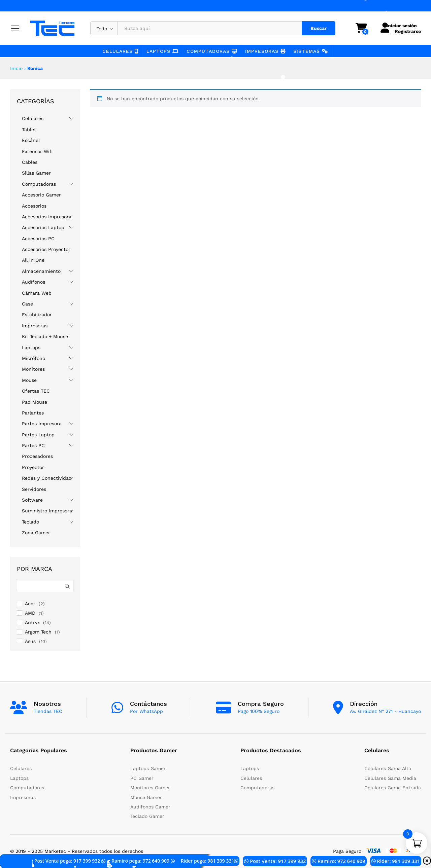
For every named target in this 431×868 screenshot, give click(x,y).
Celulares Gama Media (390, 778)
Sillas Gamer (36, 173)
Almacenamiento (41, 271)
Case (27, 304)
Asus (30, 641)
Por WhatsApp (146, 711)
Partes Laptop (38, 435)
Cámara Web (37, 293)
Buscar (314, 28)
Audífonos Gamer (150, 807)
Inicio (16, 68)
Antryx (32, 622)
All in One (33, 260)
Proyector (33, 467)
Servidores (34, 489)
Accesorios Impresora (47, 217)
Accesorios (34, 206)
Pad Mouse (35, 402)
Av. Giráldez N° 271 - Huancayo (385, 711)
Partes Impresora (42, 424)
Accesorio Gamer (41, 195)
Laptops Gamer (148, 768)
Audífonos (34, 282)
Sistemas (311, 51)
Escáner (31, 140)
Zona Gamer (36, 533)
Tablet (29, 130)
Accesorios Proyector (46, 249)
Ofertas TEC (36, 391)
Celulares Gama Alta (388, 768)
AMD (30, 613)
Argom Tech (38, 632)
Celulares (121, 51)
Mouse (29, 380)
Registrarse (404, 31)
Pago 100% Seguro (259, 711)
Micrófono (34, 358)
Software (32, 500)
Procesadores (37, 456)
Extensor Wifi (37, 151)
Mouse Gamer (146, 797)
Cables (30, 162)
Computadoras (212, 51)
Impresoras (265, 51)
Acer (30, 604)
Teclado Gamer (147, 816)
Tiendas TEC (48, 711)
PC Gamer (142, 778)
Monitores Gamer (150, 788)
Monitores (33, 369)
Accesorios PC (38, 239)
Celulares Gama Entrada (393, 788)
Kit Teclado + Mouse (45, 336)
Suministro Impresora (47, 511)
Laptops (163, 51)
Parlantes (33, 413)
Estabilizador (37, 315)
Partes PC (33, 445)
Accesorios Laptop (43, 227)
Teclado (30, 522)
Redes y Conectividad (47, 478)
